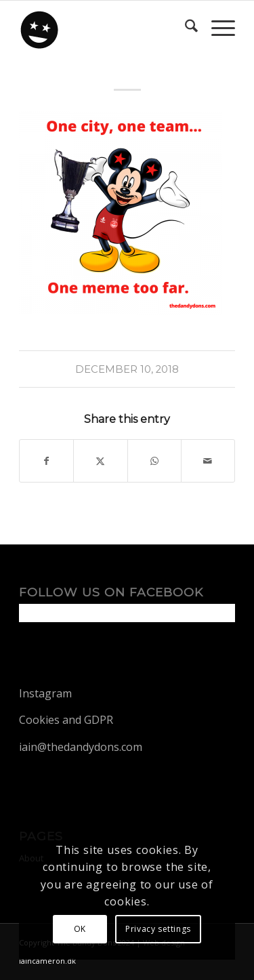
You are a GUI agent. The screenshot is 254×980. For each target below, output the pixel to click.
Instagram (45, 693)
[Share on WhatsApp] (154, 461)
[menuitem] (185, 28)
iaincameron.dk (47, 961)
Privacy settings (158, 929)
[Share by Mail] (208, 461)
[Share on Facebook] (46, 461)
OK (80, 929)
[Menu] (216, 28)
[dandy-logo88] (105, 28)
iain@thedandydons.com (81, 747)
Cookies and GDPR (66, 720)
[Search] (185, 28)
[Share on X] (100, 461)
